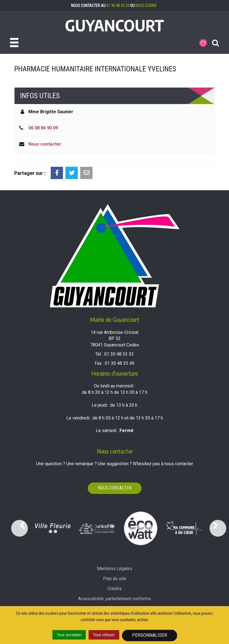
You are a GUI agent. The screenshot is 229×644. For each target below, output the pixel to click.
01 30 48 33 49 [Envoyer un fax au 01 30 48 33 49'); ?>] (120, 363)
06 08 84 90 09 (43, 128)
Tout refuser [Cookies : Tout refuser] (104, 635)
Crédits (115, 589)
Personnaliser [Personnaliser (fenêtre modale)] (150, 635)
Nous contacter (45, 144)
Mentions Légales (115, 569)
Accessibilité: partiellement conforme (114, 599)
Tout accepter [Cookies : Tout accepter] (69, 635)
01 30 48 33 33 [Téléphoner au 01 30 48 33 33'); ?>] (119, 354)
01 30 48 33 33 (118, 6)
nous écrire (146, 6)
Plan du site (115, 579)
